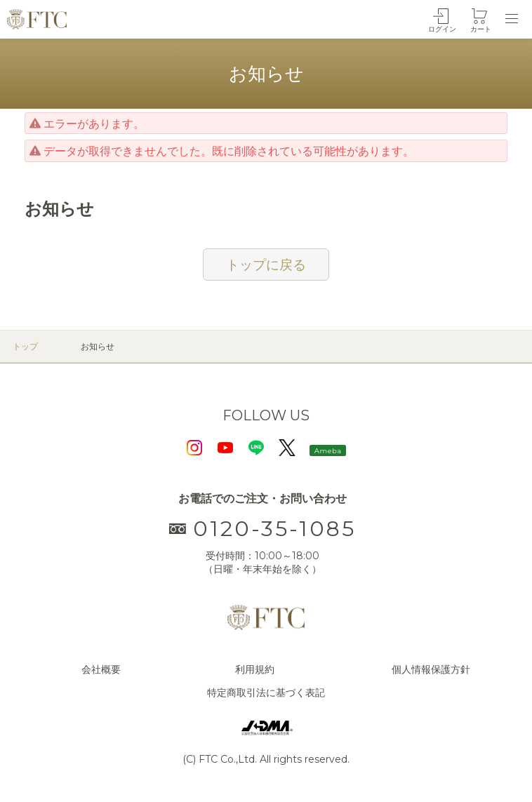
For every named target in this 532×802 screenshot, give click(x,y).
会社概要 (101, 669)
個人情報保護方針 (431, 669)
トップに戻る (266, 265)
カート (481, 29)
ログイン (442, 29)
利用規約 (255, 669)
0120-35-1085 (262, 529)
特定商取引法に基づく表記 (266, 693)
